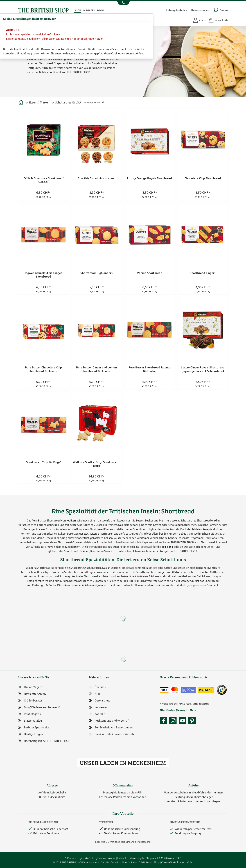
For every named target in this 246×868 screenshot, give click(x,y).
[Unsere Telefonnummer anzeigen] (123, 3)
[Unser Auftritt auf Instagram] (174, 721)
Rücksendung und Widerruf (109, 721)
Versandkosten (201, 704)
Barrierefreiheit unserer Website (112, 734)
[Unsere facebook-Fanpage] (164, 721)
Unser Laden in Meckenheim (123, 763)
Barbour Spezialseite (34, 727)
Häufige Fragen (31, 734)
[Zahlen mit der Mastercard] (175, 690)
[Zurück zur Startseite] (43, 10)
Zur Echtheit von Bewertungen (111, 728)
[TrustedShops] (222, 690)
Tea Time (167, 547)
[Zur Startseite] (21, 102)
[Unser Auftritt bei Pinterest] (192, 721)
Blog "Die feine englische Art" (39, 707)
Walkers (71, 520)
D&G (141, 862)
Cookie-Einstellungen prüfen (177, 862)
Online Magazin (31, 687)
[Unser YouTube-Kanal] (183, 721)
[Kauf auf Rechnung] (189, 690)
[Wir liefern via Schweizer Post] (206, 690)
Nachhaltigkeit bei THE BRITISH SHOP (44, 741)
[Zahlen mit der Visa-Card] (164, 690)
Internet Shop (152, 862)
